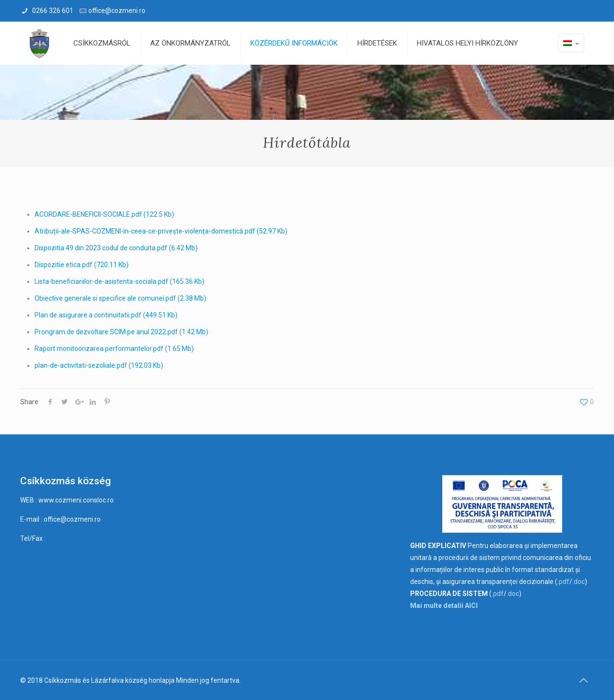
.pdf (563, 582)
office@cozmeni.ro (117, 11)
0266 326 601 (52, 11)
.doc (579, 582)
